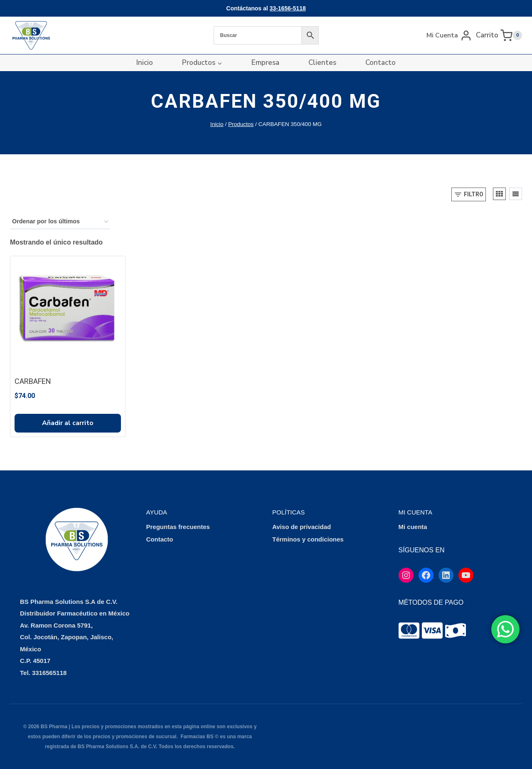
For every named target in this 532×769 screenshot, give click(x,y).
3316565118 (49, 673)
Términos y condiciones (308, 539)
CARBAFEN (33, 381)
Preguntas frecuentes (178, 527)
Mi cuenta (413, 527)
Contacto (381, 63)
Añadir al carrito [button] (68, 423)
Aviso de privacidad (302, 527)
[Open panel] (469, 194)
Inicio (145, 63)
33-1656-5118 (288, 8)
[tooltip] (409, 631)
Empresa (265, 63)
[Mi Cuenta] (449, 35)
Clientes (322, 63)
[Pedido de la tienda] (60, 222)
